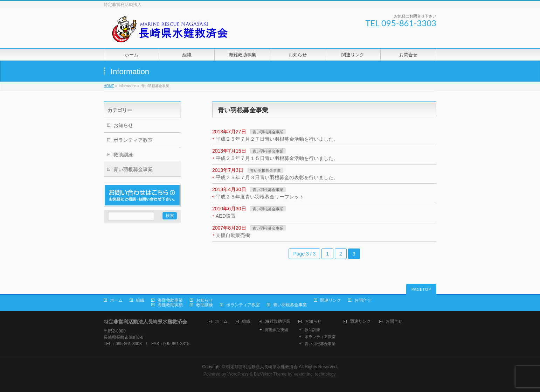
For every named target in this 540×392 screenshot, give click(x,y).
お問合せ (363, 300)
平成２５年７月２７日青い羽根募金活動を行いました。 (277, 139)
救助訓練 (123, 155)
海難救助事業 (170, 300)
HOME (109, 86)
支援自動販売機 (233, 235)
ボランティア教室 (133, 140)
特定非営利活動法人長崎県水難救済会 (262, 367)
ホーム (116, 300)
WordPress (238, 374)
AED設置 (226, 216)
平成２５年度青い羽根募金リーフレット (260, 197)
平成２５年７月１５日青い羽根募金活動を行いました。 (277, 158)
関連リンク (331, 300)
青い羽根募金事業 (268, 132)
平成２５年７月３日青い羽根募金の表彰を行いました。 (277, 177)
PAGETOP (421, 289)
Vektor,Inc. (304, 374)
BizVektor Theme (270, 374)
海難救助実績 (170, 305)
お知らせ (123, 125)
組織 (140, 300)
